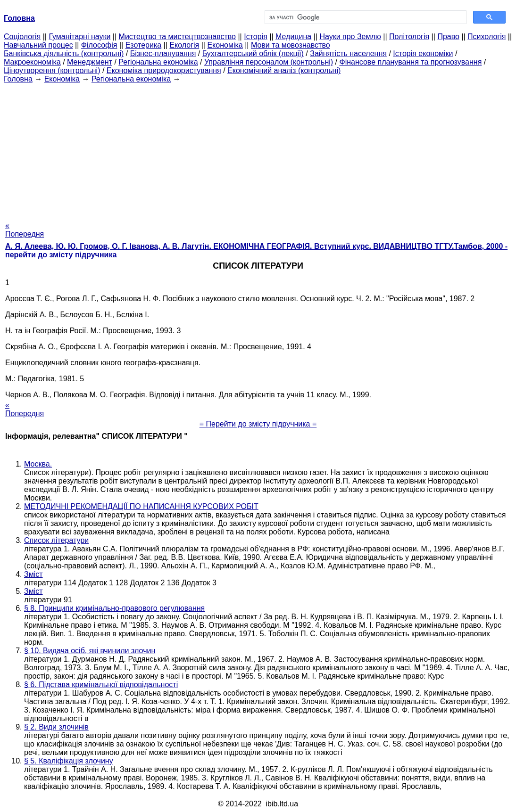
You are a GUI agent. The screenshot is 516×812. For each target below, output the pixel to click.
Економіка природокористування (164, 70)
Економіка (225, 45)
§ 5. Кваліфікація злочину (69, 761)
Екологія (184, 45)
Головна (18, 79)
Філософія (99, 45)
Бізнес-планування (163, 53)
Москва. (38, 464)
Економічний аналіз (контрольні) (284, 70)
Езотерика (144, 45)
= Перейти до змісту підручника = (258, 424)
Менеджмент (90, 62)
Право (448, 37)
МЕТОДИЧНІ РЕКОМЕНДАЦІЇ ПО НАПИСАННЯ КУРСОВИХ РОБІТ (141, 506)
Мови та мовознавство (291, 45)
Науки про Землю (350, 37)
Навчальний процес (38, 45)
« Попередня (25, 230)
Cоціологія (22, 37)
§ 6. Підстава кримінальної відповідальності (101, 685)
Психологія (487, 37)
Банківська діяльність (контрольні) (64, 53)
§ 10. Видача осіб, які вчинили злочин (90, 651)
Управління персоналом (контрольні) (269, 62)
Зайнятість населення (348, 53)
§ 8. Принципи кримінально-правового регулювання (114, 608)
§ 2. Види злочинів (56, 727)
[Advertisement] (258, 149)
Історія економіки (423, 53)
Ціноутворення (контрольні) (52, 70)
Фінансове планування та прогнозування (411, 62)
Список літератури (56, 540)
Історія (256, 37)
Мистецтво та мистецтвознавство (177, 37)
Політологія (409, 37)
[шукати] (365, 17)
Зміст (33, 574)
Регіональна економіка (158, 62)
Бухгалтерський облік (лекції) (253, 53)
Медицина (293, 37)
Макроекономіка (32, 62)
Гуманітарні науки (79, 37)
